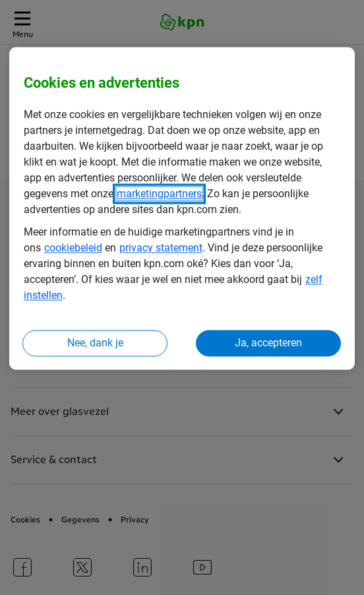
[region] (182, 209)
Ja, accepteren (268, 343)
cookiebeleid (73, 248)
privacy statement (161, 248)
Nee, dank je (95, 343)
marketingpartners (159, 194)
